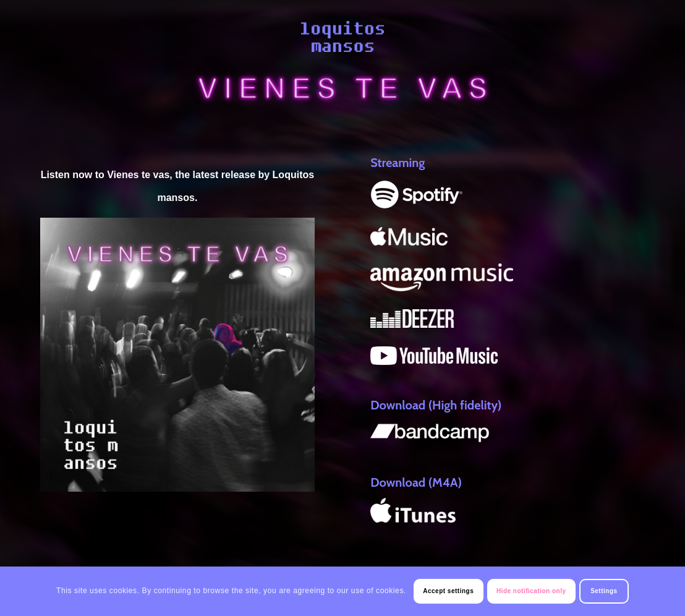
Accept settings (448, 591)
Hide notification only (531, 591)
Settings (604, 591)
